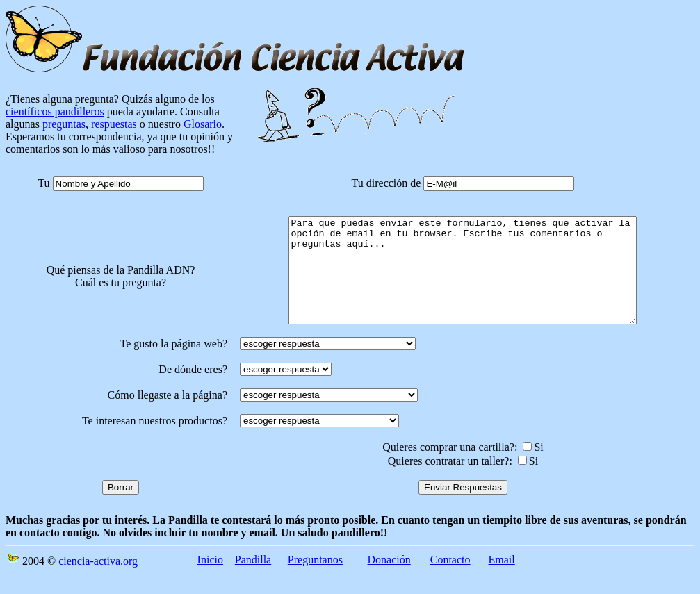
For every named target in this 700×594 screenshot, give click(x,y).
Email (502, 580)
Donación (389, 580)
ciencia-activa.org (98, 582)
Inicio (210, 580)
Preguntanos (315, 580)
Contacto (450, 580)
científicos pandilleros (55, 112)
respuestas (114, 124)
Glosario (203, 124)
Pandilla (253, 580)
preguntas (64, 124)
